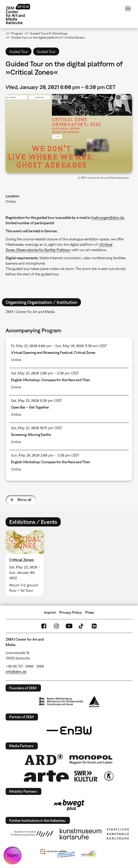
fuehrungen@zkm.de (108, 218)
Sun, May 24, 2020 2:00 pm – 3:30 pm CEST (45, 455)
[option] (27, 563)
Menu (128, 9)
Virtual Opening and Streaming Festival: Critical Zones (53, 352)
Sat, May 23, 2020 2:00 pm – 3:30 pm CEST (45, 373)
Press (90, 612)
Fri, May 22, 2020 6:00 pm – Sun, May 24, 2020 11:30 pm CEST (59, 346)
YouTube (69, 626)
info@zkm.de (16, 672)
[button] (69, 134)
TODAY (13, 855)
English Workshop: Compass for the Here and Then (51, 380)
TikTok (82, 626)
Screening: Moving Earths (31, 435)
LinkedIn (94, 626)
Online (11, 201)
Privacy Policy (71, 612)
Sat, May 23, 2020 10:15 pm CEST (37, 428)
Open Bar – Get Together (30, 407)
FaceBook (44, 626)
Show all (24, 500)
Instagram (56, 626)
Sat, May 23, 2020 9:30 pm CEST (37, 400)
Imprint (50, 612)
